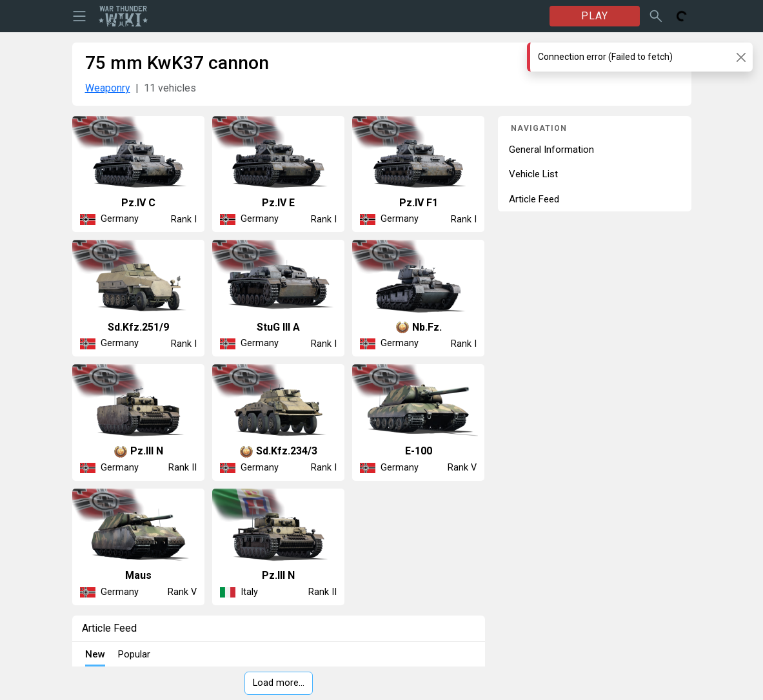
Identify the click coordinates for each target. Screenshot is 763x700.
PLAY (595, 16)
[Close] (741, 57)
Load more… (279, 683)
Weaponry (108, 88)
